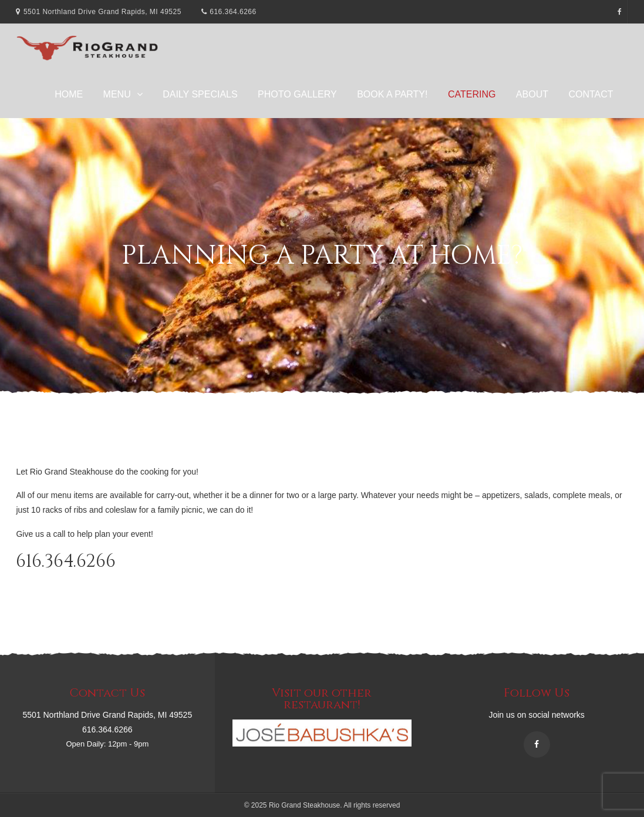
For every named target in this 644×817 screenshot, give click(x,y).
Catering (472, 94)
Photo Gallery (297, 94)
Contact (591, 94)
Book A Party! (392, 94)
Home (69, 94)
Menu (117, 94)
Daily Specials (200, 94)
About (532, 94)
